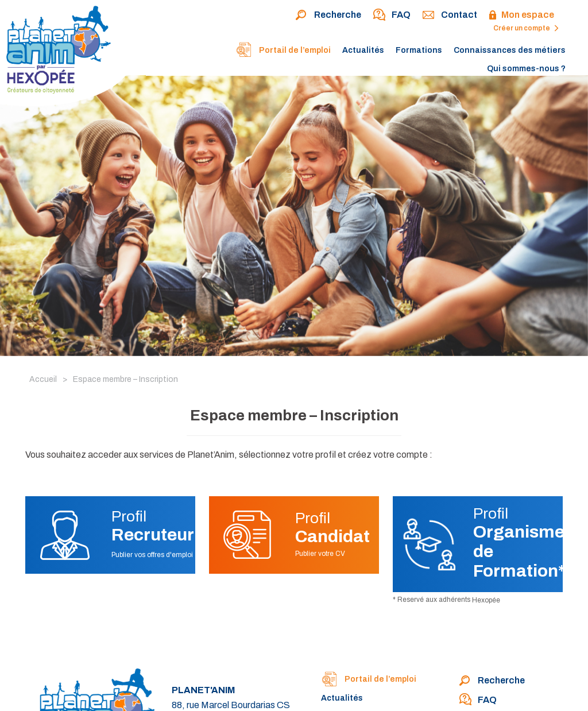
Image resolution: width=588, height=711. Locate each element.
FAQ (392, 16)
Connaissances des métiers (510, 50)
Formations (419, 50)
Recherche (328, 16)
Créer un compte (526, 28)
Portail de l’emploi (283, 51)
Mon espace (521, 16)
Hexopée (486, 600)
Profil (153, 526)
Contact (450, 16)
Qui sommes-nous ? (526, 69)
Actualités (363, 50)
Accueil (43, 379)
